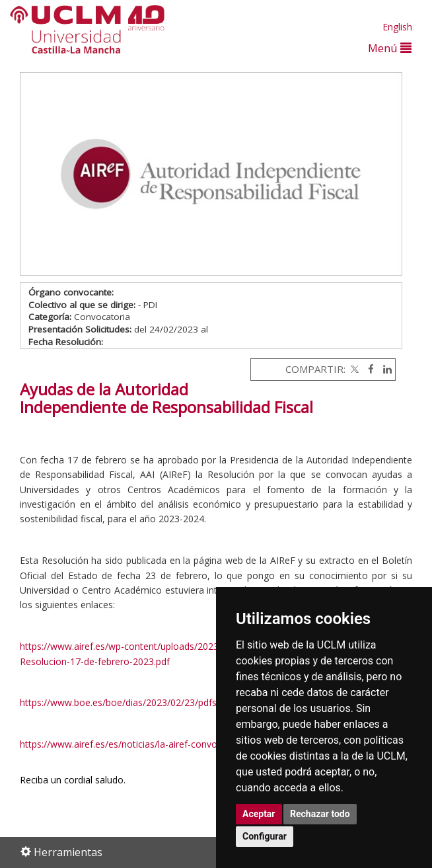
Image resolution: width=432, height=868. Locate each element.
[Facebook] (368, 369)
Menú (390, 48)
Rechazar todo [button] (320, 814)
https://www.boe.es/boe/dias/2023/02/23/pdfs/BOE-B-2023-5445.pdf (167, 702)
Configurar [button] (265, 836)
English (397, 27)
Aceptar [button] (259, 814)
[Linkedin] (384, 369)
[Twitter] (353, 369)
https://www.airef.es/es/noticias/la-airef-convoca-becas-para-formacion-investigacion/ (204, 744)
